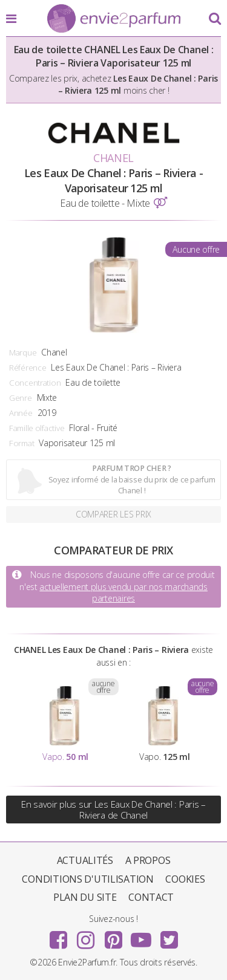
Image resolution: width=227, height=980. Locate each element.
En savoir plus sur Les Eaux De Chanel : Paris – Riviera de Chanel (113, 810)
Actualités (85, 860)
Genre (21, 398)
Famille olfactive (37, 428)
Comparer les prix (113, 514)
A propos (148, 860)
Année (21, 413)
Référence (28, 368)
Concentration (35, 383)
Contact (151, 897)
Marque (23, 352)
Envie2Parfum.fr (114, 19)
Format (21, 443)
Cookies (185, 879)
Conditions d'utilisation (87, 879)
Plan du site (85, 897)
